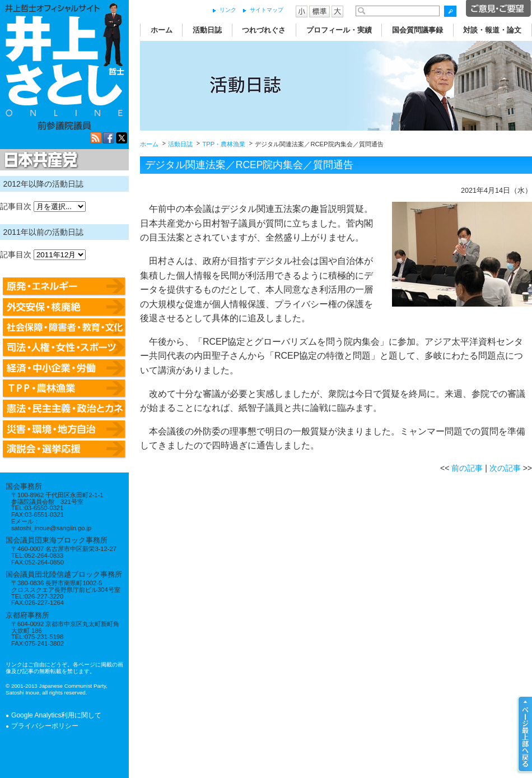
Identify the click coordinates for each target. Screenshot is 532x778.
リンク (228, 10)
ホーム (162, 30)
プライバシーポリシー (45, 726)
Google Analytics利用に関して (56, 715)
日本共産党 (39, 160)
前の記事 (467, 468)
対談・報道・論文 (492, 30)
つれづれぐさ (264, 30)
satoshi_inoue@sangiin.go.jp (51, 528)
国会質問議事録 (417, 30)
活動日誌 (207, 30)
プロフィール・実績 (339, 30)
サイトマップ (267, 10)
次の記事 (505, 468)
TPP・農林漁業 (224, 144)
